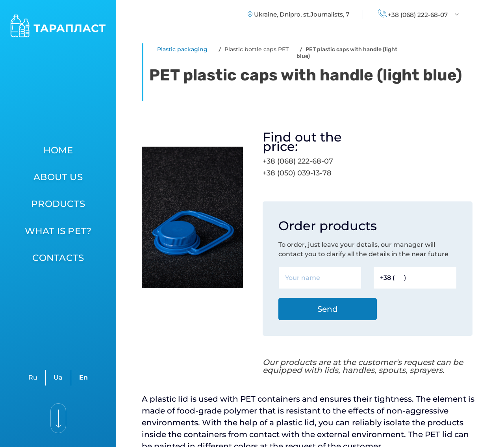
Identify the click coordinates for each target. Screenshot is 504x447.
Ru (33, 377)
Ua (58, 377)
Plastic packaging (182, 49)
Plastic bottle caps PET (257, 49)
